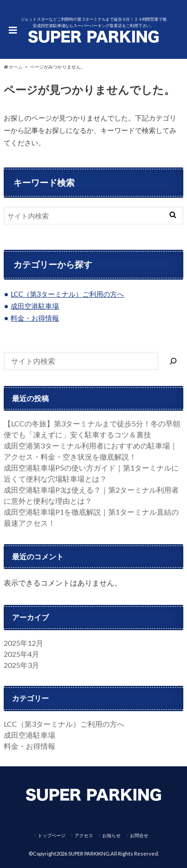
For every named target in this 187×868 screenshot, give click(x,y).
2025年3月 (21, 665)
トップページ (52, 835)
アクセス (84, 835)
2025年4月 (21, 654)
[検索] (173, 361)
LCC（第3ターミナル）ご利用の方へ (67, 294)
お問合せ (139, 835)
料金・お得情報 (35, 318)
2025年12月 (23, 643)
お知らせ (111, 835)
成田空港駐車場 (35, 306)
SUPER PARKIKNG (89, 854)
